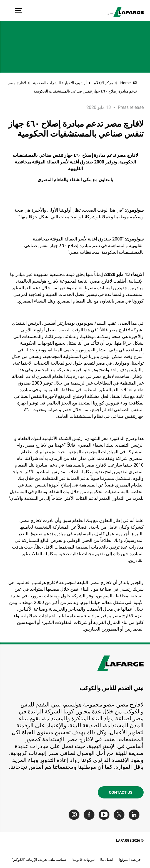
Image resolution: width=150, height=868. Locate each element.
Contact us (120, 792)
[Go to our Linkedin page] (135, 815)
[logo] (128, 12)
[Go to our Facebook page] (90, 815)
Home (125, 83)
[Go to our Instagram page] (75, 815)
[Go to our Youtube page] (105, 815)
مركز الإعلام (103, 83)
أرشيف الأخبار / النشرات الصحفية (60, 83)
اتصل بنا (107, 860)
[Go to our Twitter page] (120, 815)
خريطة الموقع (130, 860)
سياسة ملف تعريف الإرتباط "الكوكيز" (39, 860)
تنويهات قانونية (83, 860)
